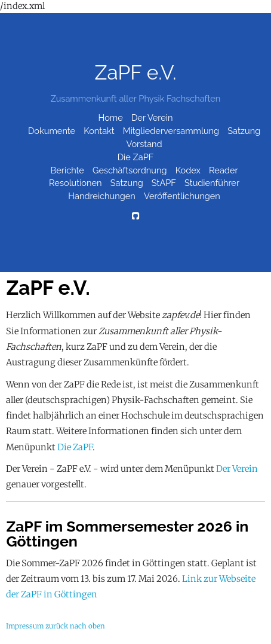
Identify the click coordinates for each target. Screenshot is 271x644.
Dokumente (52, 131)
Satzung (244, 131)
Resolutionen (75, 183)
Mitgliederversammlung (171, 131)
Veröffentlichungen (182, 196)
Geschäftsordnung (130, 170)
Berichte (67, 170)
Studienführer (212, 183)
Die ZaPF (136, 157)
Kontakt (99, 131)
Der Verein (152, 117)
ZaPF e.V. (135, 73)
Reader (224, 170)
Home (111, 117)
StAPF (164, 183)
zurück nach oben (75, 626)
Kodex (188, 170)
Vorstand (144, 144)
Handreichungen (102, 196)
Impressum (25, 626)
